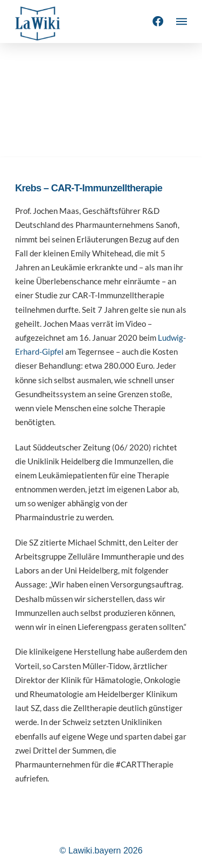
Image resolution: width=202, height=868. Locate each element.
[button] (182, 21)
